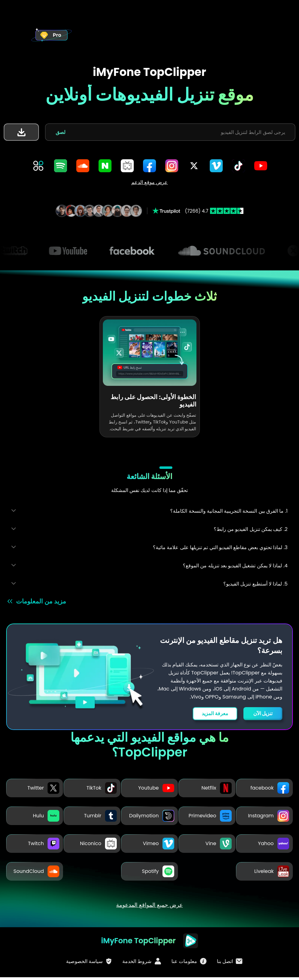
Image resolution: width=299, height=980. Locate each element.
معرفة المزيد (213, 713)
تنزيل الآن (263, 713)
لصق (61, 132)
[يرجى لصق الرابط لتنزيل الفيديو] (178, 132)
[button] (21, 132)
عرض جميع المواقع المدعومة (149, 907)
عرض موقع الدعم (150, 182)
